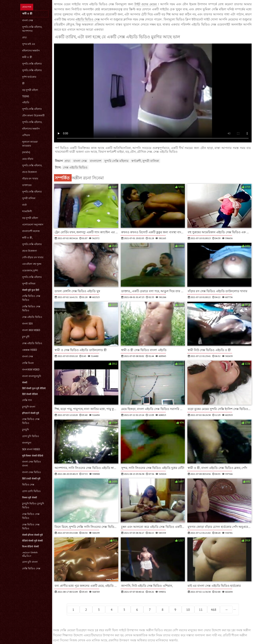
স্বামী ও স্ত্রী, (27, 238)
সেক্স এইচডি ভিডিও (32, 317)
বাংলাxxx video (31, 370)
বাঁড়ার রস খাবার (30, 179)
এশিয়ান (26, 135)
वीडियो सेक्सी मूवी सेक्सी (32, 541)
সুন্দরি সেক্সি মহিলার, (32, 122)
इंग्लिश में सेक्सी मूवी (31, 413)
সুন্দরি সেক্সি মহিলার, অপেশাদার (32, 29)
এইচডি (26, 102)
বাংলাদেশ (96, 161)
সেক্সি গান (27, 400)
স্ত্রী (23, 83)
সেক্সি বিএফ (28, 363)
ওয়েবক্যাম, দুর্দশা (30, 270)
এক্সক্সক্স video (30, 350)
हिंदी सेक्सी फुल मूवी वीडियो (34, 388)
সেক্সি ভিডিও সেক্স (31, 568)
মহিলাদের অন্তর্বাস (31, 51)
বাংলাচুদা (27, 443)
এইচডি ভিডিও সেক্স (88, 19)
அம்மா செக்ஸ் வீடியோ (30, 554)
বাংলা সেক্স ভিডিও (31, 472)
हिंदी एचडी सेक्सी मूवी (31, 479)
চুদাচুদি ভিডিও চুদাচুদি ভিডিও (33, 506)
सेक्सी (25, 383)
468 (213, 610)
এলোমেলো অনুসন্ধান (33, 225)
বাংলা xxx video (31, 330)
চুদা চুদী (26, 337)
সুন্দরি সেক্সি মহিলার (32, 64)
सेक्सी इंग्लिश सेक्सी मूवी (32, 535)
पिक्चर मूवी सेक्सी (30, 498)
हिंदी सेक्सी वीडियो (30, 394)
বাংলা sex (27, 324)
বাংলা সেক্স (28, 20)
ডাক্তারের (27, 185)
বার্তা (24, 205)
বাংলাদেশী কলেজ (31, 231)
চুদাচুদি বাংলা (29, 407)
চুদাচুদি (25, 430)
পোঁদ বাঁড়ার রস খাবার (33, 257)
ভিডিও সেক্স (28, 485)
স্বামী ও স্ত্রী (27, 57)
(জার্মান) (26, 152)
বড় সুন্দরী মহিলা (30, 90)
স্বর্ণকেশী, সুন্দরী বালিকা (145, 161)
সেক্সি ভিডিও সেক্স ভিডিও (31, 298)
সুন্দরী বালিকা (29, 198)
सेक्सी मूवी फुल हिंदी (31, 290)
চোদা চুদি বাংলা (30, 562)
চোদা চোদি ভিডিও (31, 491)
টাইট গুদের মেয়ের (146, 4)
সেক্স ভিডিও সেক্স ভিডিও (31, 421)
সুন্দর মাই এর (28, 44)
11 (201, 610)
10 (188, 610)
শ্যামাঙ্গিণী (27, 211)
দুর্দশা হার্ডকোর (29, 77)
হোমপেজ (27, 7)
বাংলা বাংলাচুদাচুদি (32, 376)
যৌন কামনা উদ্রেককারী (33, 115)
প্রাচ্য (24, 37)
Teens (26, 96)
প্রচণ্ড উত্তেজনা (30, 172)
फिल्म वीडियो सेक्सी (30, 547)
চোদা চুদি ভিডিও (31, 436)
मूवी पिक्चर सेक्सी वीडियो (33, 456)
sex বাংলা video (31, 449)
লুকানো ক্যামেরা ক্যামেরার (30, 144)
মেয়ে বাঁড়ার (28, 159)
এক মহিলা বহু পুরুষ (32, 264)
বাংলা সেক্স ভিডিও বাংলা (31, 464)
